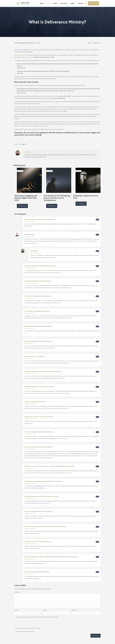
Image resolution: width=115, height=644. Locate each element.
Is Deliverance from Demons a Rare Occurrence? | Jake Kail (40, 496)
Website (74, 610)
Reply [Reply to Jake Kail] (97, 251)
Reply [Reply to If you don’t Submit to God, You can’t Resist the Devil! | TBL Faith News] (97, 527)
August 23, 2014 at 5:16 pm (30, 498)
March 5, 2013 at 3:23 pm (29, 298)
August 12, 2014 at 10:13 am (30, 483)
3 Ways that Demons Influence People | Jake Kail (38, 432)
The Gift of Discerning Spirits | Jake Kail (35, 572)
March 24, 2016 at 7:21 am (30, 574)
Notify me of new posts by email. (25, 631)
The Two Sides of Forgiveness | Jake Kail (35, 311)
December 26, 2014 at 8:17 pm (30, 514)
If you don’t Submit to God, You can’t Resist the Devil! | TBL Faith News (44, 527)
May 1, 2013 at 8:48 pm (29, 343)
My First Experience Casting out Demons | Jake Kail (38, 219)
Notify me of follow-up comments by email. (28, 628)
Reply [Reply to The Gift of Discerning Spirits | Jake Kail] (97, 572)
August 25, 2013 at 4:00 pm (30, 389)
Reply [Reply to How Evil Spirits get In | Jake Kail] (97, 357)
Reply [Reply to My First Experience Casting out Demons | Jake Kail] (97, 220)
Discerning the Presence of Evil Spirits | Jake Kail (38, 387)
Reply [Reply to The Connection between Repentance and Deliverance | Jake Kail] (97, 481)
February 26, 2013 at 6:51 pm (30, 268)
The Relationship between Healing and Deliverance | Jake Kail (41, 372)
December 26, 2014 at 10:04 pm (31, 544)
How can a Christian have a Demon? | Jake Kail (37, 447)
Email (45, 610)
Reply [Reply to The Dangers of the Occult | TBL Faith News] (97, 542)
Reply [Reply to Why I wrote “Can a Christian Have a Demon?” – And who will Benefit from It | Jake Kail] (97, 466)
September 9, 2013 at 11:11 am (30, 404)
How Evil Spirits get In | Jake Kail (33, 356)
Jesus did (32, 50)
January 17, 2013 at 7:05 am (30, 221)
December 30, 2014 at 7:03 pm (30, 559)
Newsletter (93, 3)
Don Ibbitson (28, 234)
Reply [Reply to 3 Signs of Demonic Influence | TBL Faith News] (97, 512)
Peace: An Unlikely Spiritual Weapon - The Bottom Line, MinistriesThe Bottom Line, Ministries (50, 557)
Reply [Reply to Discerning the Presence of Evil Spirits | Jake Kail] (97, 387)
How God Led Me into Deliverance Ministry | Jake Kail (39, 266)
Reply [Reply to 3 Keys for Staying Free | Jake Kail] (97, 402)
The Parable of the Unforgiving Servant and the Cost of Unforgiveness (57, 198)
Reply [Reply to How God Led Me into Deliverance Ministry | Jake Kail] (97, 266)
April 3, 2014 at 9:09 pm (29, 468)
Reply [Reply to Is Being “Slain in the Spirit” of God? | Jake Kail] (97, 417)
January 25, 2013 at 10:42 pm (36, 253)
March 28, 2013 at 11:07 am (30, 313)
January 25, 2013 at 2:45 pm (30, 237)
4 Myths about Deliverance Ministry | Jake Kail (37, 341)
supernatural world (22, 55)
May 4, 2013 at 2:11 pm (29, 359)
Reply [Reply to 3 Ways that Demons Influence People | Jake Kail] (97, 432)
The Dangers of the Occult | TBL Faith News (36, 542)
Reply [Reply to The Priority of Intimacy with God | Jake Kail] (97, 296)
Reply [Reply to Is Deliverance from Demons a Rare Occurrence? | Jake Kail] (97, 497)
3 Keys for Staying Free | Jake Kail (34, 402)
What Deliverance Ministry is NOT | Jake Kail (36, 281)
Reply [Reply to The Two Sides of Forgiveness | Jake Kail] (97, 311)
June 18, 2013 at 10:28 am (29, 374)
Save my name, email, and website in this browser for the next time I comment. (38, 617)
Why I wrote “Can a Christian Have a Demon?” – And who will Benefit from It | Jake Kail (48, 466)
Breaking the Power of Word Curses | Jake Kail (37, 326)
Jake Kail (25, 43)
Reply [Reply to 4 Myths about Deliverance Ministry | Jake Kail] (97, 342)
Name (16, 610)
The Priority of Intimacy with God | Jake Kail (36, 296)
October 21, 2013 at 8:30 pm (30, 419)
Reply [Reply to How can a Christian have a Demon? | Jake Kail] (97, 447)
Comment (17, 592)
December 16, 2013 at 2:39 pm (30, 434)
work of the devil (26, 57)
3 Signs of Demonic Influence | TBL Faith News (37, 511)
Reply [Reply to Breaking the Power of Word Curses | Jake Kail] (97, 326)
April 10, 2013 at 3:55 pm (29, 328)
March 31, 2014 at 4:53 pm (30, 449)
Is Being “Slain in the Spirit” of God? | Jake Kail (37, 417)
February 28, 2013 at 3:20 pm (30, 283)
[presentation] (27, 623)
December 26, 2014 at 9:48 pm (30, 529)
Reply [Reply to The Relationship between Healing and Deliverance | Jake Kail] (97, 372)
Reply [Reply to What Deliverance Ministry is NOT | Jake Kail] (97, 281)
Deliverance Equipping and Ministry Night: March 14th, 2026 (26, 198)
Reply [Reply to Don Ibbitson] (97, 235)
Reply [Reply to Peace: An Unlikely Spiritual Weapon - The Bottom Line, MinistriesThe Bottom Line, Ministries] (97, 557)
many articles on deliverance (71, 122)
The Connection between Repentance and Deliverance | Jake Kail (42, 481)
